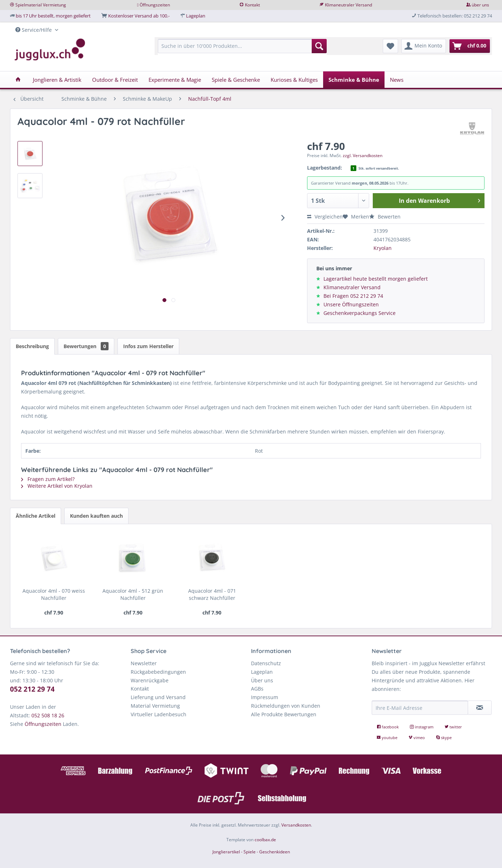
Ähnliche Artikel (36, 516)
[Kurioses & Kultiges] (294, 80)
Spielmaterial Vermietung (41, 5)
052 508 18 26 (48, 715)
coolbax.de (265, 840)
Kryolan (383, 248)
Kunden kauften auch (96, 516)
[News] (397, 80)
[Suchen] (319, 46)
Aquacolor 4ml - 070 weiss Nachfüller (54, 594)
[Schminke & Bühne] (354, 80)
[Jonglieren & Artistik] (57, 80)
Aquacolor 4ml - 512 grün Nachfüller (133, 594)
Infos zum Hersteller (148, 346)
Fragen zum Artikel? (48, 479)
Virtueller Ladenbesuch (159, 714)
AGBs (257, 689)
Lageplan (196, 16)
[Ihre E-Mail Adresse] (420, 708)
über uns (480, 5)
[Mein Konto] (424, 46)
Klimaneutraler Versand (348, 5)
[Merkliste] (390, 46)
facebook (388, 727)
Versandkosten (296, 825)
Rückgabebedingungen (158, 672)
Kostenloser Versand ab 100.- (139, 16)
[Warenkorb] (470, 46)
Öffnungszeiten (155, 5)
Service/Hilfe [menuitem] (34, 30)
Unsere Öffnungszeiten (351, 304)
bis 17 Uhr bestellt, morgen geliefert (53, 16)
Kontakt (252, 5)
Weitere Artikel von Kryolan (57, 486)
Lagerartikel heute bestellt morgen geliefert (376, 279)
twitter (453, 727)
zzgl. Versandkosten (363, 155)
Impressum (265, 697)
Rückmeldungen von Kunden (286, 706)
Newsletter (144, 663)
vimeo (417, 737)
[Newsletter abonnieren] (480, 708)
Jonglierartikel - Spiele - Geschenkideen (251, 852)
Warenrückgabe (150, 680)
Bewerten (385, 217)
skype (444, 737)
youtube (388, 737)
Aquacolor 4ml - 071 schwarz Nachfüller (212, 594)
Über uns (262, 680)
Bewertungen (86, 346)
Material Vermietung (155, 706)
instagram (422, 727)
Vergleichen (325, 217)
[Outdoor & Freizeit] (115, 80)
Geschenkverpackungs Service (360, 313)
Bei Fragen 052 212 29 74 (353, 296)
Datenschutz (266, 663)
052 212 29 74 (32, 689)
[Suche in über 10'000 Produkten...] (242, 46)
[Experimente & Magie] (175, 80)
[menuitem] (242, 49)
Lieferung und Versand (158, 697)
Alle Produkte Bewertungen (284, 714)
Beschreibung (32, 346)
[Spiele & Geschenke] (236, 80)
